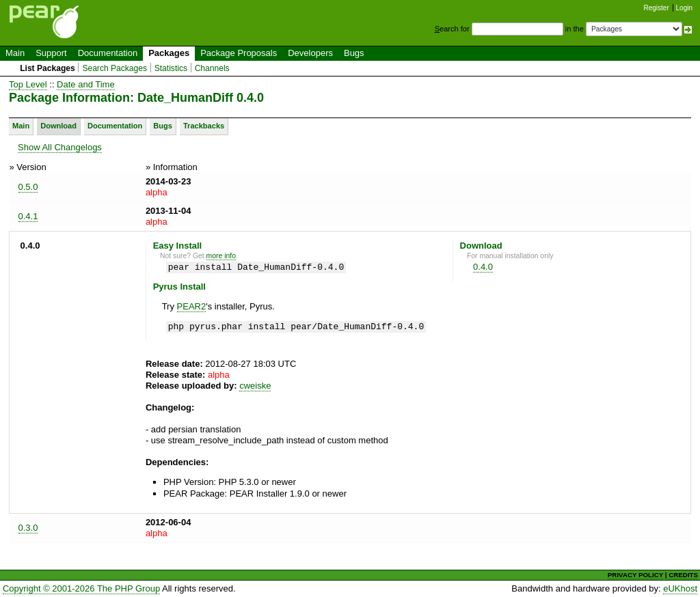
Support (51, 53)
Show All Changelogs (60, 147)
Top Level (28, 84)
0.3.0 (28, 528)
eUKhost (680, 588)
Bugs (354, 53)
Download (58, 126)
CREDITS (683, 575)
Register (657, 8)
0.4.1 (28, 216)
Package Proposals (239, 53)
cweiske (255, 386)
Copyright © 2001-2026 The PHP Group (81, 588)
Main (15, 53)
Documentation (108, 53)
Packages (169, 53)
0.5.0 (28, 187)
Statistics (171, 68)
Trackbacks (204, 126)
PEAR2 (192, 306)
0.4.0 (483, 267)
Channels (212, 68)
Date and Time (86, 84)
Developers (310, 53)
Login (684, 8)
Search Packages (115, 68)
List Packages (48, 68)
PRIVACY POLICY (635, 575)
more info (221, 256)
